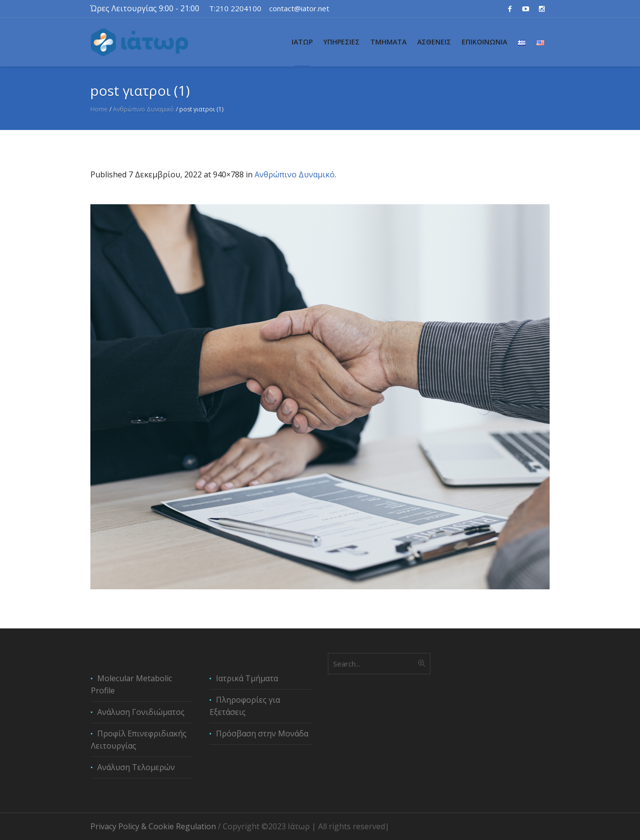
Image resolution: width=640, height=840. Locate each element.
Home (99, 109)
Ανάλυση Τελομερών (136, 767)
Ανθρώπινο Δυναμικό (143, 109)
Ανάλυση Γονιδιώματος (141, 712)
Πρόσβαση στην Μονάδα (262, 733)
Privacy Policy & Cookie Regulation (153, 826)
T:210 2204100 (235, 8)
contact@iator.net (299, 8)
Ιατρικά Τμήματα (247, 678)
